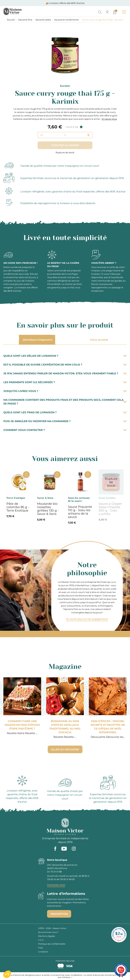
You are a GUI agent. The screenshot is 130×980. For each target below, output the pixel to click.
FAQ (40, 948)
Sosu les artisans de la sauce (79, 499)
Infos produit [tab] (99, 340)
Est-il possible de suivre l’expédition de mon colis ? (65, 365)
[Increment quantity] (88, 135)
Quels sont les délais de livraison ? (65, 356)
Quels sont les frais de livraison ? (65, 412)
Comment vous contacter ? (65, 430)
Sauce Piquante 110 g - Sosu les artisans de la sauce (80, 512)
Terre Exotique (16, 498)
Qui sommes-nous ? (48, 932)
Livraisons (43, 952)
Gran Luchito (107, 498)
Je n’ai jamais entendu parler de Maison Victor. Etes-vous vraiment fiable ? (65, 373)
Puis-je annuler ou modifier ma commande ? (65, 421)
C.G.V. (41, 940)
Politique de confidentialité (52, 944)
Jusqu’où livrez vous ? (65, 391)
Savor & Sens (45, 498)
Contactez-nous (56, 885)
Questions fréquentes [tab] (37, 340)
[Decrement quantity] (42, 135)
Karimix (65, 86)
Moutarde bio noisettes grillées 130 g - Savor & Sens (48, 509)
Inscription (59, 914)
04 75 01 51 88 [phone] (54, 872)
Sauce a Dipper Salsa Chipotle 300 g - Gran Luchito (110, 509)
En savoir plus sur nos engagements (87, 619)
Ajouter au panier (65, 145)
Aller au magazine (65, 749)
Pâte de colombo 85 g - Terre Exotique (18, 507)
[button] (7, 974)
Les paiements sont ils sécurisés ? (65, 382)
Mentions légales (47, 936)
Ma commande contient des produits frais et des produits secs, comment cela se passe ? (65, 402)
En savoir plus (109, 119)
